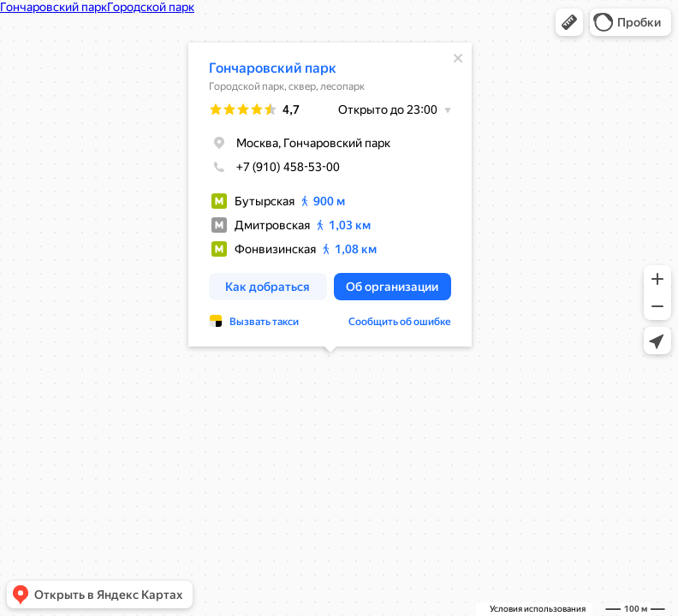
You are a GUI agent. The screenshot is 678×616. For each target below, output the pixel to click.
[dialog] (330, 195)
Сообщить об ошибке (400, 322)
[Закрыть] (458, 58)
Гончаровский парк (273, 68)
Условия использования (538, 609)
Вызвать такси (264, 322)
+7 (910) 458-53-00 (274, 167)
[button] (569, 22)
